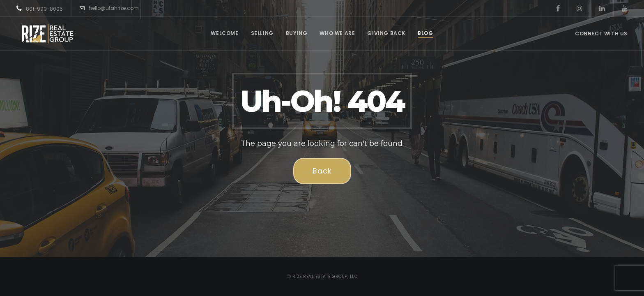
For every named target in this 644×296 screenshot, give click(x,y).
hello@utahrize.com (109, 8)
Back (322, 171)
